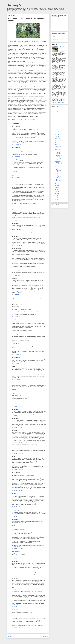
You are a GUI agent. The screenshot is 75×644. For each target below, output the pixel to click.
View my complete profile (58, 102)
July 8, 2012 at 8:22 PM (17, 156)
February (57, 191)
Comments (56, 39)
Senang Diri (15, 5)
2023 (55, 113)
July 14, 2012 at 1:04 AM (17, 506)
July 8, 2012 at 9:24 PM (17, 177)
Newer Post (11, 636)
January (57, 193)
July (56, 145)
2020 (55, 117)
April (56, 187)
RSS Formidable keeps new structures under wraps (59, 152)
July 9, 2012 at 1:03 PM (17, 302)
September (58, 141)
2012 (55, 133)
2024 (55, 111)
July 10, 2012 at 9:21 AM (17, 416)
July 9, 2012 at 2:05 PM (17, 332)
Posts (55, 37)
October (57, 139)
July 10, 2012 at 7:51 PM (17, 446)
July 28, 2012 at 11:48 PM (17, 627)
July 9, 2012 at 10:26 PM (17, 407)
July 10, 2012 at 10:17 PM (17, 454)
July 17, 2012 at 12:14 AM (17, 576)
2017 (55, 123)
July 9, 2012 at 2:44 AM (17, 268)
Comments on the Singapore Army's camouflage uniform (59, 169)
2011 (55, 196)
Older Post (45, 636)
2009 (55, 200)
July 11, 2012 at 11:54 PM (17, 469)
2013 (55, 131)
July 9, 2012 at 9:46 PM (17, 391)
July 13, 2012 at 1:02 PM (17, 491)
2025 (55, 109)
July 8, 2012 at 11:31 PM (17, 221)
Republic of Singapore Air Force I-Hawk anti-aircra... (58, 176)
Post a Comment (14, 630)
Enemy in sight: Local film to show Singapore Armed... (59, 157)
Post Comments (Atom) (31, 640)
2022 (55, 115)
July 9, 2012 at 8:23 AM (17, 276)
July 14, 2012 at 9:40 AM (17, 517)
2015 (55, 127)
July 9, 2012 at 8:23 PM (17, 379)
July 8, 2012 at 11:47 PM (17, 234)
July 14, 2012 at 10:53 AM (17, 548)
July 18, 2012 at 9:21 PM (17, 606)
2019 (55, 119)
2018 (55, 121)
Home (28, 636)
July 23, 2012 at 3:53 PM (17, 614)
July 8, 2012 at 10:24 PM (17, 205)
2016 (55, 125)
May (56, 185)
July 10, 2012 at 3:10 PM (17, 428)
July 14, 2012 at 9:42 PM (17, 559)
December (58, 135)
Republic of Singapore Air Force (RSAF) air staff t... (59, 163)
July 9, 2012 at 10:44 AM (17, 294)
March (57, 189)
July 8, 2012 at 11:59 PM (17, 246)
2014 (55, 129)
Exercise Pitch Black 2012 (58, 180)
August (57, 143)
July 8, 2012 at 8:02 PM (17, 144)
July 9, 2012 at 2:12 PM (17, 354)
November (58, 137)
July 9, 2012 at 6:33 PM (17, 364)
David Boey (14, 159)
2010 (55, 198)
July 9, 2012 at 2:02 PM (17, 316)
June (56, 183)
